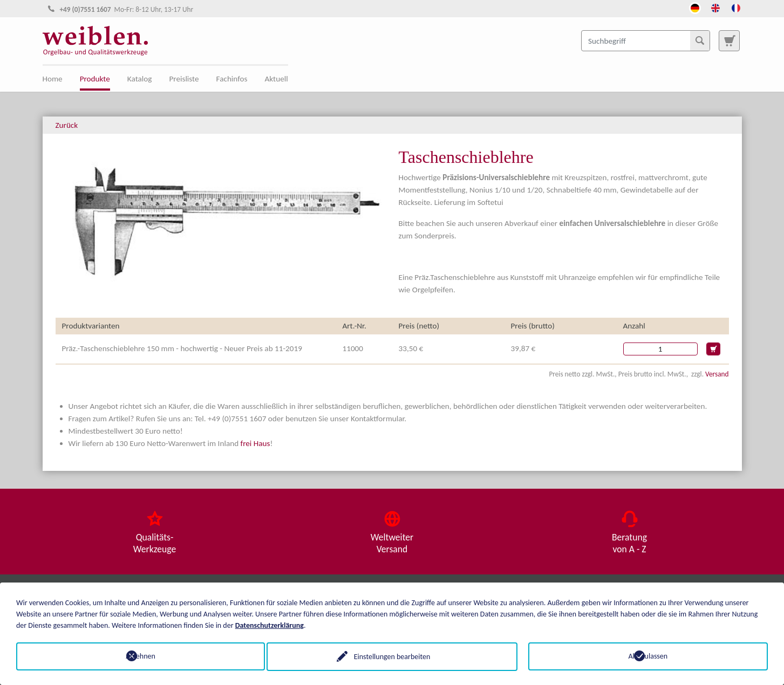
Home (53, 79)
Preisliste (184, 79)
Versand (717, 374)
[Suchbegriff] (646, 40)
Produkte (95, 79)
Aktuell (277, 79)
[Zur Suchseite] (729, 40)
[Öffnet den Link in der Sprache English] (715, 7)
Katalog (140, 79)
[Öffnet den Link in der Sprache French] (736, 7)
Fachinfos (232, 79)
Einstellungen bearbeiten (392, 656)
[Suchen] (700, 40)
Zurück (67, 125)
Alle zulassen (648, 656)
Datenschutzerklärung (270, 625)
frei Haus (255, 443)
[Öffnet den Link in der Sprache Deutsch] (695, 7)
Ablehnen (136, 656)
